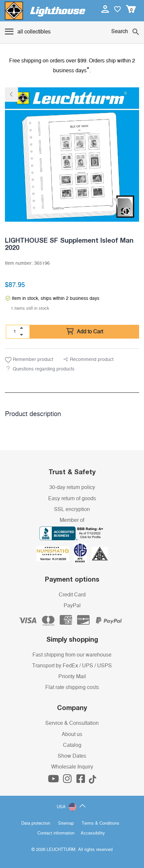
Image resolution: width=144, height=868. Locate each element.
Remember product (29, 360)
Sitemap (66, 823)
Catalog (72, 745)
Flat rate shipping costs (72, 687)
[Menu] (28, 32)
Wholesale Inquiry (72, 767)
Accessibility (93, 833)
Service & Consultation (72, 723)
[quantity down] (21, 335)
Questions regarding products (44, 369)
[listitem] (72, 155)
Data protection (36, 823)
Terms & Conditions (101, 823)
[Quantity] (15, 331)
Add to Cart (85, 332)
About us (72, 734)
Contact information (56, 833)
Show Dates (72, 756)
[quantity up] (21, 328)
